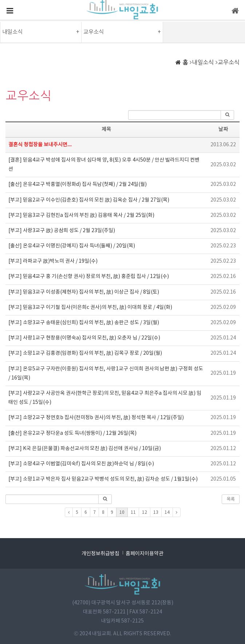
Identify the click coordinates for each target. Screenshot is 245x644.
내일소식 (203, 62)
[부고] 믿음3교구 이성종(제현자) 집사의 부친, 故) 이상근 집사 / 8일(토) (84, 292)
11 (133, 512)
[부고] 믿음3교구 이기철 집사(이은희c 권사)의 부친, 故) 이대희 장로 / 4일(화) (90, 307)
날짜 (223, 130)
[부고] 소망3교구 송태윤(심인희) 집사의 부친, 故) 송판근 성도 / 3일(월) (84, 323)
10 (122, 512)
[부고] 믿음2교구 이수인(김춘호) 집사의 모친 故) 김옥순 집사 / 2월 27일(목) (89, 200)
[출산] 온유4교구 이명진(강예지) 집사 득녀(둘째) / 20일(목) (72, 246)
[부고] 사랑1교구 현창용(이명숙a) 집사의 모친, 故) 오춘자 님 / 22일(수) (84, 338)
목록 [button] (231, 499)
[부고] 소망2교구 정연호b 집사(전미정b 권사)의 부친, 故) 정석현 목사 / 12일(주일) (96, 418)
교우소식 (229, 62)
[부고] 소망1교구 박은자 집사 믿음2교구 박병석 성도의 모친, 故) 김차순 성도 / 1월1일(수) (103, 479)
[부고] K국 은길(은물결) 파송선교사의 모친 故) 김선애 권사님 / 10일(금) (85, 449)
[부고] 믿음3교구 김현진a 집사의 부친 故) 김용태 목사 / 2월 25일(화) (81, 215)
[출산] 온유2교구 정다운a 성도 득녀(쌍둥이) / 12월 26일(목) (72, 433)
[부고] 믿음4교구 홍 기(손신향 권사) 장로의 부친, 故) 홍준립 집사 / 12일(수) (89, 277)
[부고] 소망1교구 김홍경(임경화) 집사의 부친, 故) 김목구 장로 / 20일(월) (85, 353)
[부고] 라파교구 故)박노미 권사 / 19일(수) (53, 261)
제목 (106, 130)
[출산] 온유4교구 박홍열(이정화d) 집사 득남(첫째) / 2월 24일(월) (78, 184)
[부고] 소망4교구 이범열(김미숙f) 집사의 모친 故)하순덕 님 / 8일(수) (81, 464)
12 (145, 512)
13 (156, 512)
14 (167, 512)
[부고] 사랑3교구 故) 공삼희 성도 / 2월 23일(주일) (62, 231)
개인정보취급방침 (100, 554)
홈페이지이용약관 (145, 554)
